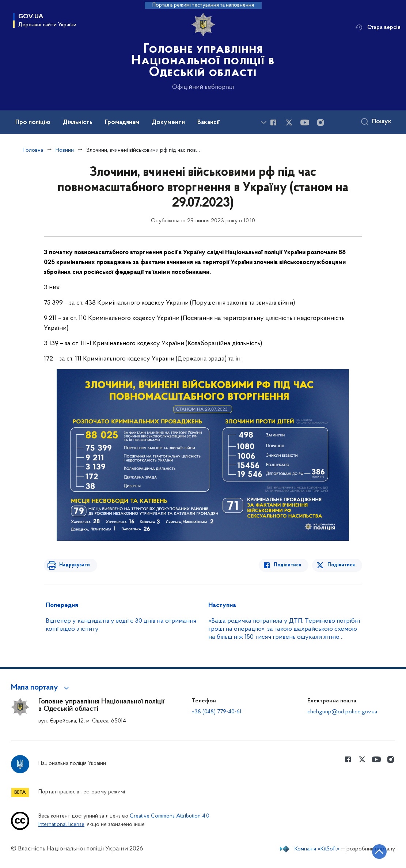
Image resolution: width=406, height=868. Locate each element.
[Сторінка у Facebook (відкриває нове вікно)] (273, 122)
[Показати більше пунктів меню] (263, 122)
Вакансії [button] (209, 122)
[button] (41, 688)
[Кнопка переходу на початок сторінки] (379, 852)
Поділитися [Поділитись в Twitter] (341, 565)
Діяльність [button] (78, 122)
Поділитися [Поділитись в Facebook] (288, 565)
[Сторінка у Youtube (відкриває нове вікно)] (305, 122)
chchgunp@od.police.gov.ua (342, 712)
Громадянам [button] (122, 122)
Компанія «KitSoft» (317, 849)
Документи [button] (168, 122)
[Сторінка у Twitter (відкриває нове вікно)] (289, 122)
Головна (33, 150)
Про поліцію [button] (33, 122)
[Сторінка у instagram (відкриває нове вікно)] (320, 122)
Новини (65, 150)
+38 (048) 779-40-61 (217, 712)
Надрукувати (74, 565)
